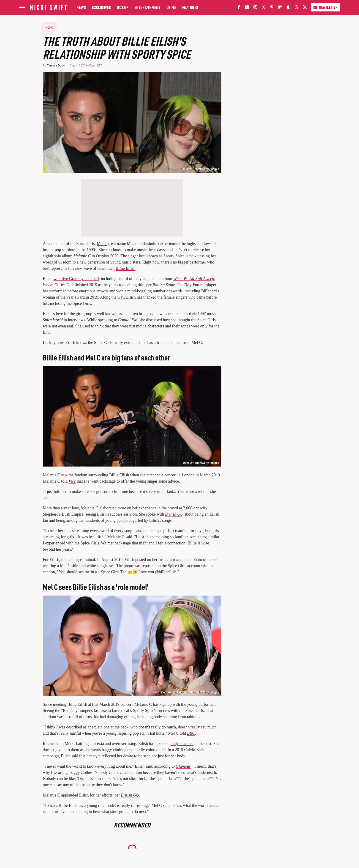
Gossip (123, 7)
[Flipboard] (280, 8)
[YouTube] (247, 8)
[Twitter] (264, 8)
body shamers (182, 744)
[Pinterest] (272, 8)
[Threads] (296, 8)
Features (190, 7)
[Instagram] (255, 8)
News (81, 7)
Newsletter (325, 7)
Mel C (102, 244)
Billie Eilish (126, 268)
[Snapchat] (288, 8)
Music (49, 27)
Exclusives (102, 7)
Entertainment (147, 7)
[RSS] (305, 8)
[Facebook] (239, 8)
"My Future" (195, 285)
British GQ (174, 514)
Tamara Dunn (56, 65)
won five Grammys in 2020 (76, 279)
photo (129, 566)
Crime (171, 7)
